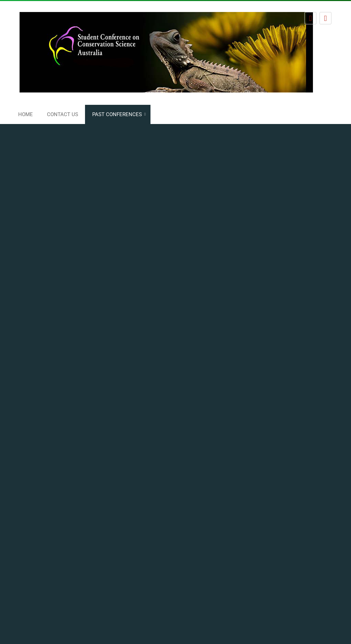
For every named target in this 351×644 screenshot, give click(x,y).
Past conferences (117, 114)
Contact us (63, 114)
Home (26, 114)
